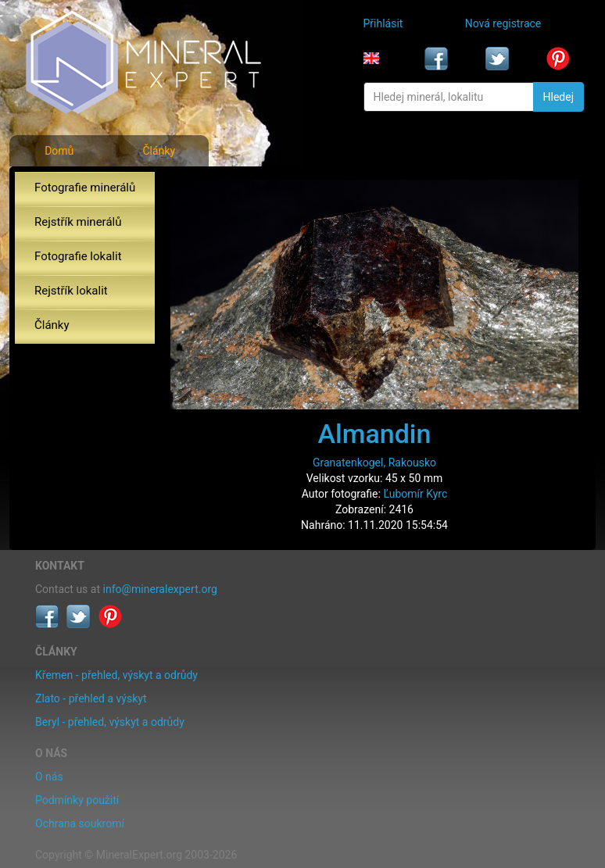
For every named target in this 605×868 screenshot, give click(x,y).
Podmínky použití (77, 800)
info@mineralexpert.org (160, 589)
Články (159, 151)
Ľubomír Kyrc (415, 494)
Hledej (558, 97)
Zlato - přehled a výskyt (91, 698)
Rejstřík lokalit (71, 291)
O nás (49, 777)
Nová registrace (503, 23)
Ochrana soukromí (80, 823)
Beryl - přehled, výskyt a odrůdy (110, 722)
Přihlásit (383, 23)
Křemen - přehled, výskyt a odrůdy (116, 675)
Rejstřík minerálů (78, 222)
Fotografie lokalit (78, 256)
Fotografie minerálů (85, 188)
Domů (59, 151)
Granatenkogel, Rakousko (374, 463)
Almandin (375, 434)
